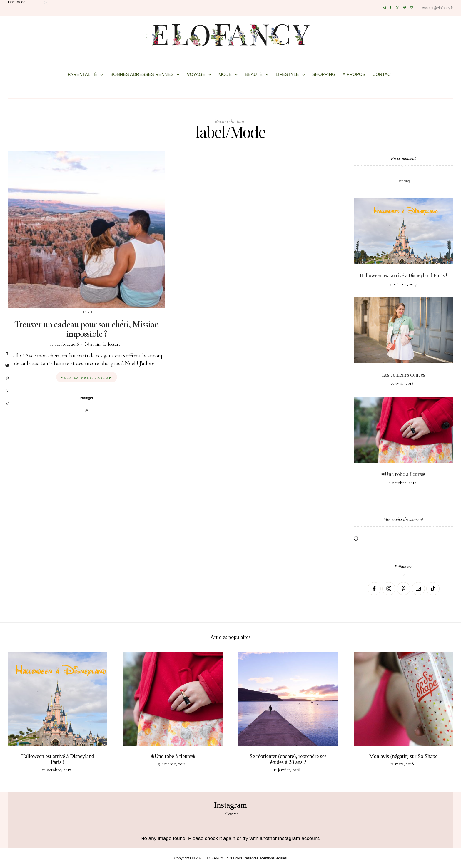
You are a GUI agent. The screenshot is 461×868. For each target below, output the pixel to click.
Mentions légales (273, 858)
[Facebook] (390, 8)
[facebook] (7, 353)
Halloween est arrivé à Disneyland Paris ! (403, 275)
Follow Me (230, 814)
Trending (403, 181)
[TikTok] (433, 589)
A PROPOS (354, 74)
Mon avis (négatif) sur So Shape (403, 756)
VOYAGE (196, 74)
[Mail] (411, 8)
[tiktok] (7, 403)
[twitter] (7, 366)
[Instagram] (384, 8)
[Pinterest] (405, 8)
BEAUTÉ (254, 74)
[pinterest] (7, 378)
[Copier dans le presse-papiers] (86, 410)
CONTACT (383, 74)
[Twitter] (397, 8)
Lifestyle (86, 312)
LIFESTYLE (287, 74)
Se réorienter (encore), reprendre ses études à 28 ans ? (288, 759)
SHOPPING (324, 74)
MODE (225, 74)
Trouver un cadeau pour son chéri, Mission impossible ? (86, 329)
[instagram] (7, 391)
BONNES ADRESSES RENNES (142, 74)
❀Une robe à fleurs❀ (403, 474)
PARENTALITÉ (82, 74)
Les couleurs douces (404, 375)
